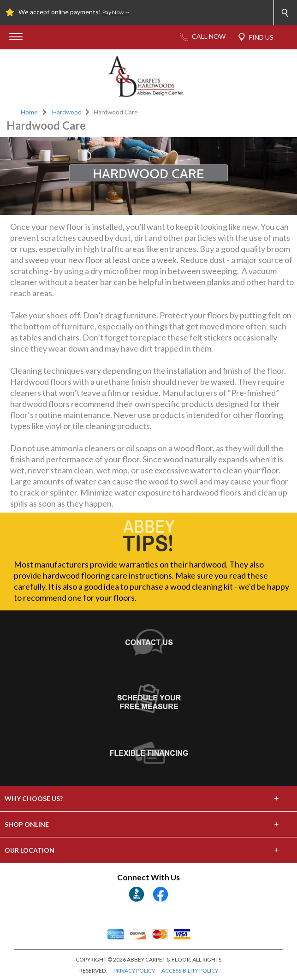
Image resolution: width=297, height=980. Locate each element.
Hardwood (67, 112)
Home (29, 112)
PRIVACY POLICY (134, 971)
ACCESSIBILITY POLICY (190, 971)
